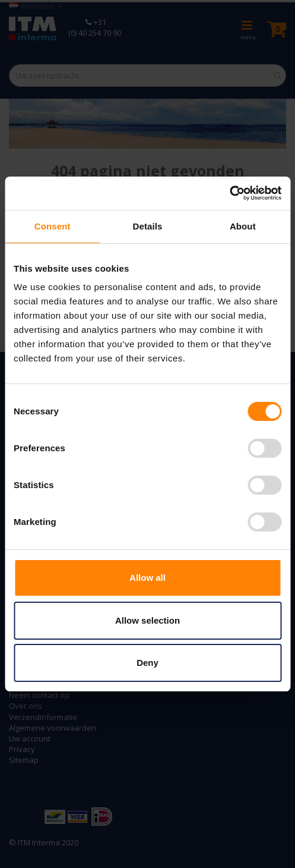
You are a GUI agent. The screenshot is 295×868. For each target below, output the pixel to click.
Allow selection (147, 620)
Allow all (147, 578)
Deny (147, 663)
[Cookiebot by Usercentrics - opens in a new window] (229, 193)
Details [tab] (148, 226)
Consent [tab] (53, 226)
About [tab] (243, 226)
